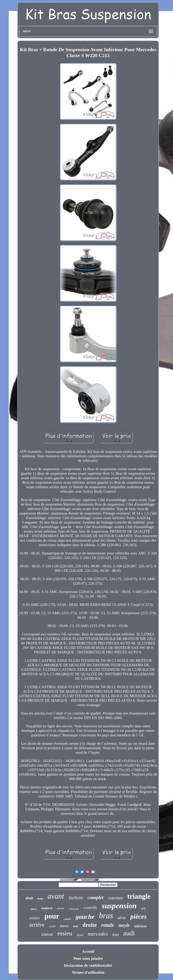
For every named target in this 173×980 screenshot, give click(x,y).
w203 (52, 926)
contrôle (91, 908)
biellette (76, 898)
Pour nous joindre (88, 958)
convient (115, 898)
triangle (139, 896)
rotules (35, 918)
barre (64, 926)
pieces (34, 909)
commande (74, 909)
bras (106, 916)
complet (96, 897)
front (80, 935)
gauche (85, 917)
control (67, 919)
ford (116, 935)
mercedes (98, 934)
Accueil (88, 951)
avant (56, 896)
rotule (108, 925)
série (122, 918)
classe (47, 934)
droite (90, 925)
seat (76, 926)
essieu (65, 933)
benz (40, 899)
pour (52, 916)
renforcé (47, 908)
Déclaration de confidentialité (88, 965)
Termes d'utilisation (88, 972)
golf (143, 908)
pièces (139, 916)
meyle (124, 925)
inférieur (141, 926)
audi (129, 933)
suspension (119, 906)
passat (60, 908)
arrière (37, 925)
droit (29, 898)
